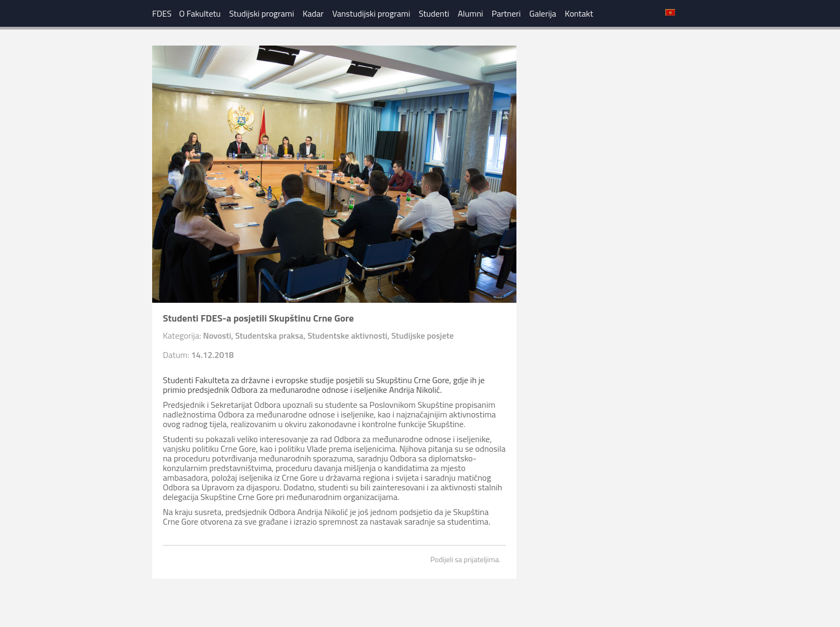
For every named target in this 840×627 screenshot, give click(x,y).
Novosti (217, 335)
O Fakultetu (200, 13)
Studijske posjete (422, 335)
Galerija (543, 13)
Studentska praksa (269, 335)
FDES (162, 13)
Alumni (471, 13)
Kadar (313, 13)
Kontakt (579, 13)
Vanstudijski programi (371, 13)
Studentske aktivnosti (347, 335)
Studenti (434, 13)
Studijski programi (262, 13)
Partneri (506, 13)
